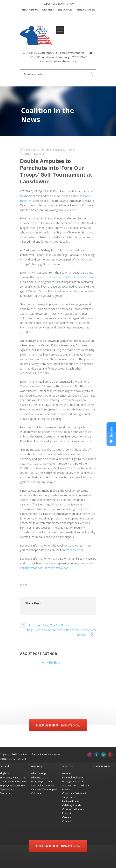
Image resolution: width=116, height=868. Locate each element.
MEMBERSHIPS (102, 766)
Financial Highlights (73, 778)
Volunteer (36, 793)
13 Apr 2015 (31, 150)
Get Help (5, 766)
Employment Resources (13, 786)
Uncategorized (35, 154)
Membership (7, 789)
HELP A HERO (30, 10)
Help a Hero (58, 725)
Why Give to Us (39, 778)
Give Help (37, 766)
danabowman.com (32, 568)
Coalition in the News (74, 809)
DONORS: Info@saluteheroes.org (50, 57)
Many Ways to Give (41, 781)
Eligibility (5, 773)
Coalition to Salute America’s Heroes (73, 277)
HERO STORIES (86, 10)
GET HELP (48, 10)
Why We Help (38, 773)
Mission (66, 773)
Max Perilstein (55, 150)
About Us (68, 766)
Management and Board (76, 781)
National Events (71, 801)
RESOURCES (65, 10)
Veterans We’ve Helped (44, 789)
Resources (6, 793)
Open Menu (60, 30)
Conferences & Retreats (13, 781)
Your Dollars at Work (43, 786)
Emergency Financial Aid (13, 778)
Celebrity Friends (72, 805)
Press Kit (67, 813)
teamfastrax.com (59, 568)
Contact (67, 821)
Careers (67, 817)
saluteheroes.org (72, 550)
